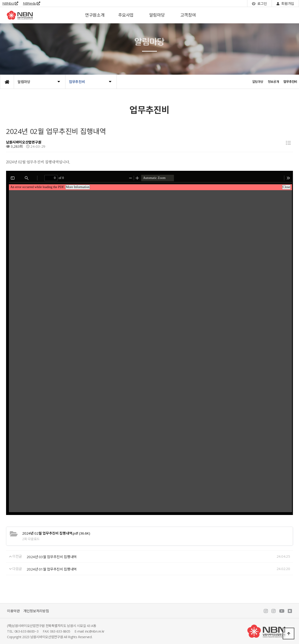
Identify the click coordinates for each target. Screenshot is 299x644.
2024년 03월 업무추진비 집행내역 (52, 557)
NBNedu (32, 3)
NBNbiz (10, 3)
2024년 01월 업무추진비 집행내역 (52, 569)
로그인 (260, 3)
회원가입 (285, 3)
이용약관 (13, 611)
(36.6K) (56, 533)
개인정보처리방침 (36, 611)
